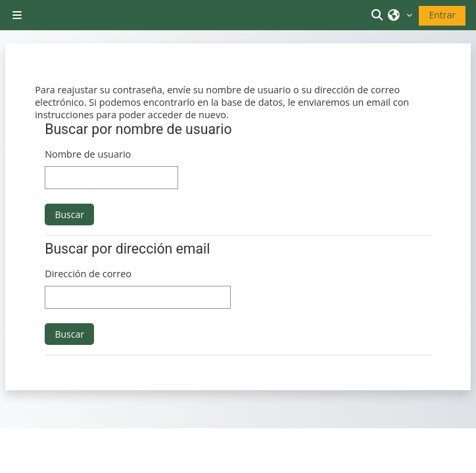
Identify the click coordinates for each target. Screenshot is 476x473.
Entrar (442, 15)
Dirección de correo (88, 274)
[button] (379, 15)
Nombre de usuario (88, 154)
